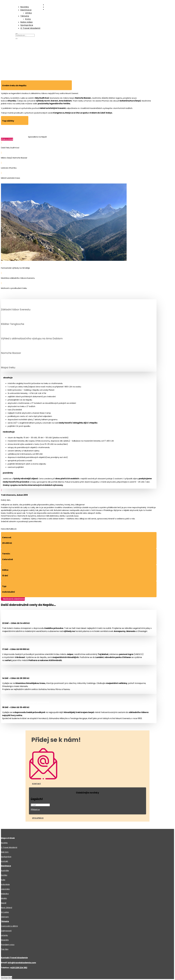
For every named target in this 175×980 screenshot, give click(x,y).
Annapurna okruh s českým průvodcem (22, 618)
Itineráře (5, 940)
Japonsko (5, 889)
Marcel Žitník (7, 132)
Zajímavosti (6, 931)
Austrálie (5, 870)
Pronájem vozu (8, 945)
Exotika (4, 875)
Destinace (26, 10)
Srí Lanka (5, 912)
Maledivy (5, 894)
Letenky (4, 935)
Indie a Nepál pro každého (16, 644)
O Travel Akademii (30, 28)
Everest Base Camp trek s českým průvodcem (26, 702)
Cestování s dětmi (9, 926)
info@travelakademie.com (22, 963)
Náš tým (5, 852)
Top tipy (5, 949)
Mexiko (4, 898)
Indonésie (5, 884)
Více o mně (7, 139)
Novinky (25, 7)
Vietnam (5, 917)
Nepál (4, 903)
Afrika (28, 13)
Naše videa (26, 22)
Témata (25, 16)
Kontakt (37, 784)
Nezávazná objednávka (14, 599)
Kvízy (28, 19)
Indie (3, 880)
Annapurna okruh (11, 673)
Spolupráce (27, 25)
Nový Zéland (7, 907)
